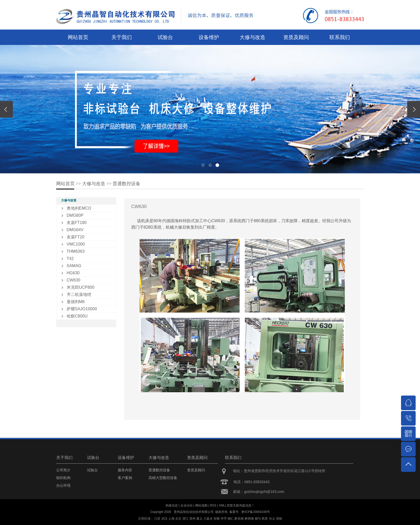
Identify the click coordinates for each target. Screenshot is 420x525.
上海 (171, 519)
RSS (213, 505)
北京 (178, 519)
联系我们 (340, 37)
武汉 (164, 519)
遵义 (199, 519)
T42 (70, 259)
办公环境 (63, 485)
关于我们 (122, 37)
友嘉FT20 (76, 237)
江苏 (157, 519)
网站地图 (201, 505)
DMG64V (75, 230)
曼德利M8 (76, 302)
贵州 (192, 519)
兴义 (272, 519)
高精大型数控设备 (163, 478)
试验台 (165, 37)
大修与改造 (252, 37)
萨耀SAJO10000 (82, 309)
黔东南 (239, 519)
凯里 (265, 519)
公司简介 (63, 470)
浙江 (185, 519)
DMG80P (75, 215)
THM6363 (76, 251)
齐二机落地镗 (79, 294)
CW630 (74, 280)
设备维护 (209, 37)
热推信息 (172, 505)
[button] (203, 165)
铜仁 (231, 519)
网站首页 (78, 37)
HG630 (73, 273)
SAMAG (74, 266)
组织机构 (63, 478)
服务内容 (125, 470)
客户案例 (125, 478)
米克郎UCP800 (81, 287)
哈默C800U (77, 316)
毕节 (224, 519)
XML (222, 505)
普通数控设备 (126, 184)
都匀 (258, 519)
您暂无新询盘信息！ (241, 505)
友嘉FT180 (77, 223)
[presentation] (6, 109)
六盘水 (208, 519)
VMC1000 (76, 244)
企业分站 (187, 505)
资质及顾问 (296, 37)
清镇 (279, 519)
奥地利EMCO (79, 208)
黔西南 (249, 519)
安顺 (217, 519)
